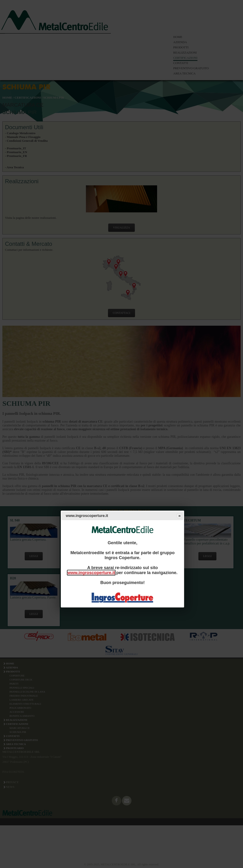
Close (179, 516)
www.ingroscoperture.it (91, 573)
